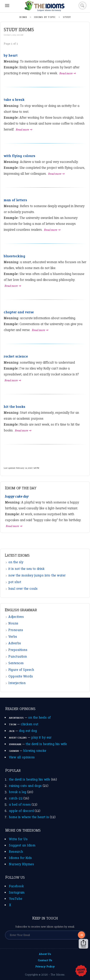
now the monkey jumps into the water (37, 575)
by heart (11, 55)
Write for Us (18, 839)
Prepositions (18, 650)
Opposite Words (21, 676)
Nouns (13, 623)
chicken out (30, 724)
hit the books (15, 407)
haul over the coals (23, 589)
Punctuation (18, 656)
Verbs (13, 637)
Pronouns (16, 630)
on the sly (16, 562)
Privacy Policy (45, 966)
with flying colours (20, 156)
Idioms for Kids (20, 858)
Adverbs (15, 643)
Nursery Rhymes (21, 864)
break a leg (18, 792)
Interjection (17, 683)
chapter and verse (19, 312)
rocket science (16, 356)
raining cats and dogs (25, 786)
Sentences (16, 663)
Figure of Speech (21, 670)
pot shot (15, 582)
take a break (14, 100)
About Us (45, 954)
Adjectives (16, 617)
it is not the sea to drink (26, 569)
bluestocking (14, 256)
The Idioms (58, 975)
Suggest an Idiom (22, 845)
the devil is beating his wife (46, 744)
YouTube (16, 899)
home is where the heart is (29, 817)
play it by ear (41, 737)
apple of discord (21, 811)
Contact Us (45, 960)
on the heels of (39, 717)
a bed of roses (20, 804)
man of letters (15, 200)
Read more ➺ (68, 73)
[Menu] (7, 6)
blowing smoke (35, 751)
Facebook (16, 886)
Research (16, 852)
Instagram (17, 892)
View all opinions (22, 757)
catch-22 (16, 798)
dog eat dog (28, 731)
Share (83, 944)
